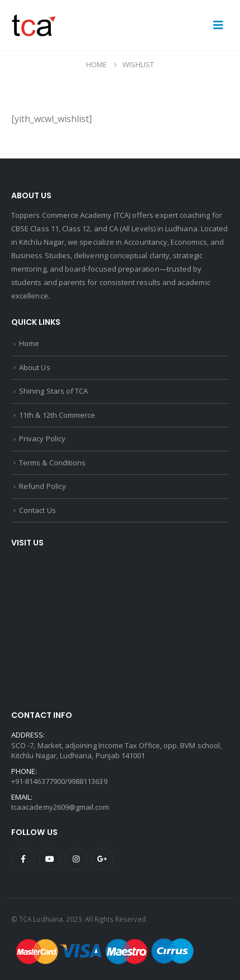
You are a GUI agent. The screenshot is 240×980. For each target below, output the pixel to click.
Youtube (50, 859)
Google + (102, 859)
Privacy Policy (42, 438)
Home (29, 343)
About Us (35, 367)
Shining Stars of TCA (53, 391)
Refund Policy (43, 486)
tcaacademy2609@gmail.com (60, 807)
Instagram (76, 859)
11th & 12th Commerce (57, 415)
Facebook (23, 859)
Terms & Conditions (52, 463)
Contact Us (37, 510)
